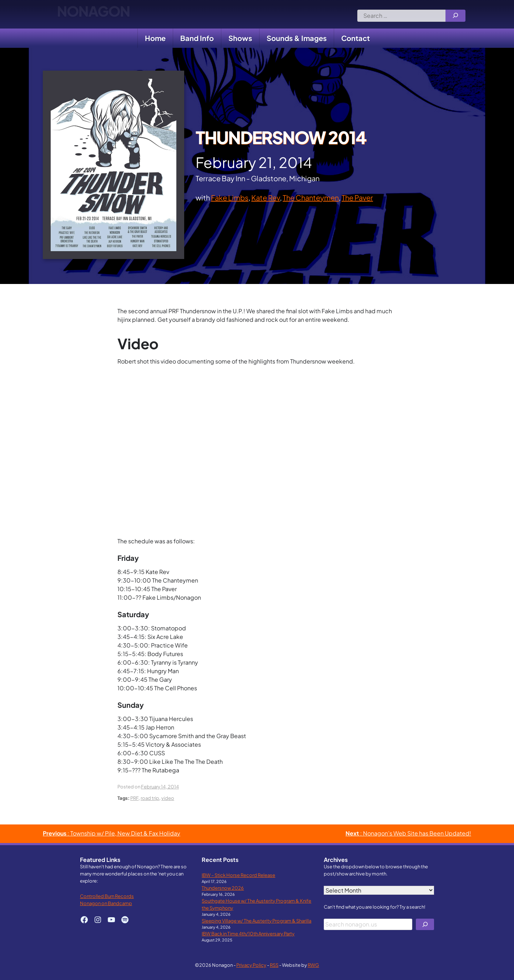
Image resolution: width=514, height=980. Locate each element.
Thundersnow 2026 (223, 888)
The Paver (357, 197)
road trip (150, 798)
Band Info (197, 38)
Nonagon (93, 14)
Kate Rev (266, 197)
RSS (274, 965)
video (168, 798)
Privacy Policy (251, 965)
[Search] (455, 16)
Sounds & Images (297, 38)
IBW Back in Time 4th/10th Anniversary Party (248, 933)
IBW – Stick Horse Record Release (238, 875)
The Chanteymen (311, 197)
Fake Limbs (230, 197)
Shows (240, 38)
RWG (313, 965)
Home (155, 38)
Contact (356, 38)
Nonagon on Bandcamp (106, 903)
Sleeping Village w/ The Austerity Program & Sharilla (256, 921)
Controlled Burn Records (107, 896)
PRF (134, 798)
